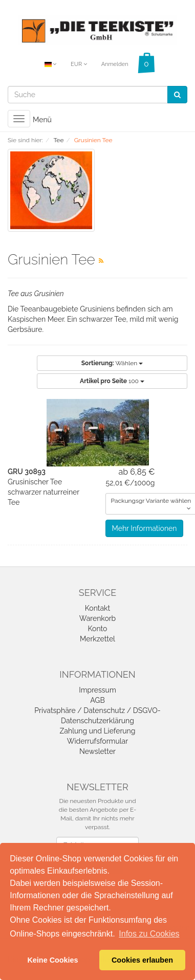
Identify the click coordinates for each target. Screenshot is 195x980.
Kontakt (97, 608)
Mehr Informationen (145, 528)
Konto (98, 629)
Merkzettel (97, 639)
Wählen (112, 363)
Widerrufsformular (97, 741)
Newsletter (97, 751)
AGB (97, 700)
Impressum (97, 690)
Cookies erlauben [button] (142, 960)
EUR (79, 64)
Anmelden (115, 64)
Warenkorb (98, 618)
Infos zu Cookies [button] (149, 934)
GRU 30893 (27, 472)
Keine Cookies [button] (52, 960)
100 (112, 381)
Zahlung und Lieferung (98, 731)
